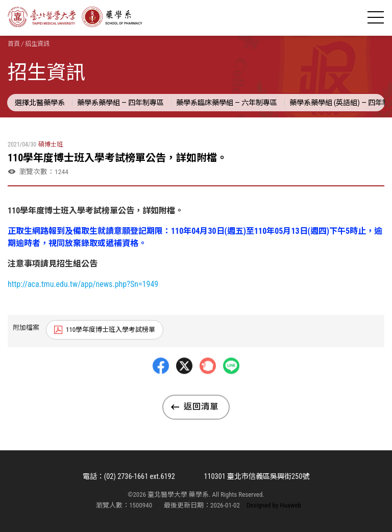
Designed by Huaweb (274, 506)
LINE (231, 391)
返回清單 (201, 407)
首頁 (14, 44)
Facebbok (161, 391)
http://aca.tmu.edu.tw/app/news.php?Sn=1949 (83, 284)
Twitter (184, 391)
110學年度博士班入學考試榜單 (111, 330)
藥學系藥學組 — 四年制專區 (127, 102)
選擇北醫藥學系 (42, 102)
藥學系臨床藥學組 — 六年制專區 (240, 102)
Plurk (208, 391)
